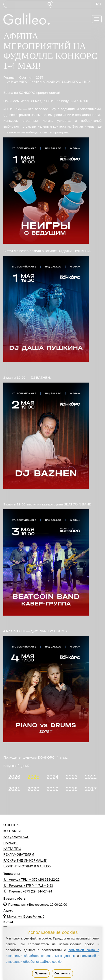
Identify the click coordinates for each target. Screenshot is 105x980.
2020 (33, 789)
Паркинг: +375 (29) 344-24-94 (28, 891)
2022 (91, 777)
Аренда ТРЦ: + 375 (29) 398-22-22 (31, 879)
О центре (12, 825)
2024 (52, 777)
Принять (41, 973)
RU (99, 4)
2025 (33, 777)
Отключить (62, 973)
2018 (71, 789)
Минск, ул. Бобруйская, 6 (24, 916)
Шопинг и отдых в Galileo (27, 866)
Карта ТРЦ (12, 849)
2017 (91, 789)
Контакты (12, 831)
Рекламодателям (19, 854)
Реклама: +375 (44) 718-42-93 (28, 886)
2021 (14, 789)
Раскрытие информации (25, 860)
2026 (14, 777)
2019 (52, 789)
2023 (71, 777)
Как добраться (16, 837)
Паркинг (11, 843)
